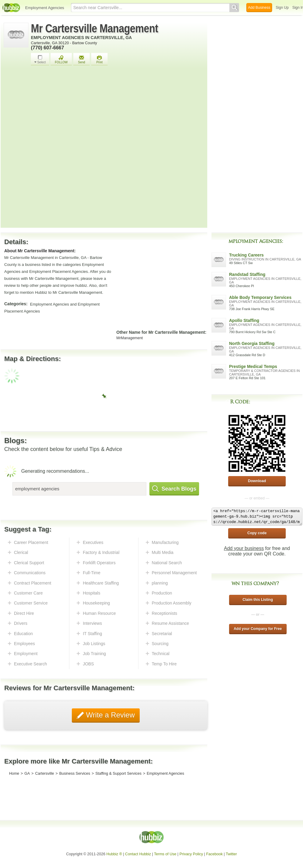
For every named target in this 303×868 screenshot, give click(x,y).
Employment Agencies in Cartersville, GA (81, 38)
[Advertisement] (74, 148)
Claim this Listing (258, 600)
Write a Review (109, 715)
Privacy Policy (191, 854)
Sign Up (282, 8)
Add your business (244, 548)
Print (99, 60)
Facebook (214, 854)
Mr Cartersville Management (95, 28)
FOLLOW (61, 60)
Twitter (231, 854)
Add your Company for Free (258, 629)
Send (82, 60)
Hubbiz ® (114, 854)
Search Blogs (174, 489)
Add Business (259, 8)
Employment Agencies (45, 8)
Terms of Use (165, 854)
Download (257, 481)
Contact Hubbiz (138, 854)
